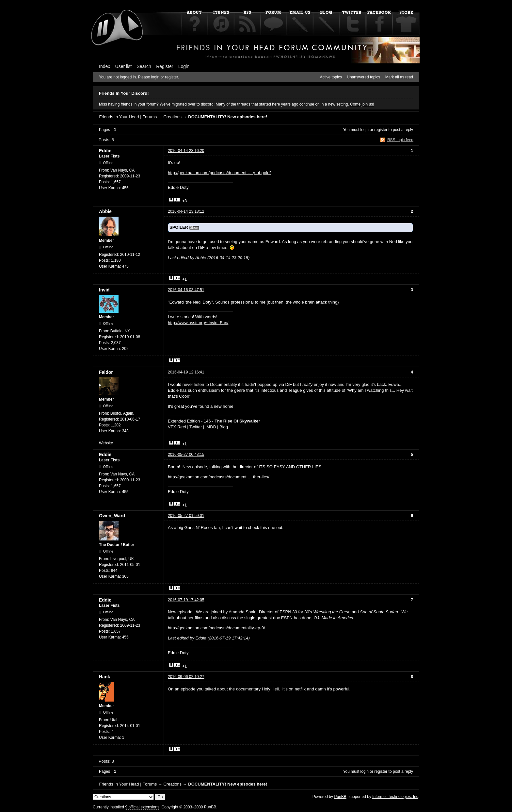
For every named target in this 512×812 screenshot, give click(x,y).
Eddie (105, 151)
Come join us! (362, 104)
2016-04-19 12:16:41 (186, 372)
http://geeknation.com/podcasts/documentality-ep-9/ (216, 628)
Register (165, 66)
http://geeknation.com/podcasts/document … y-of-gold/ (219, 173)
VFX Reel (177, 427)
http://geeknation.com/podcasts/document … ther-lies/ (219, 477)
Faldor (106, 372)
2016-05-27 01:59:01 (186, 516)
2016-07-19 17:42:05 (186, 600)
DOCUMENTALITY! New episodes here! (228, 117)
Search (144, 66)
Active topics (331, 77)
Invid (104, 290)
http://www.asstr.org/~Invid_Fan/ (198, 323)
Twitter (196, 427)
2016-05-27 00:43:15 (186, 455)
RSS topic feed (400, 140)
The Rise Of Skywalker (237, 421)
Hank (104, 677)
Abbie (105, 211)
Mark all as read (399, 77)
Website (106, 443)
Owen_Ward (112, 516)
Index (104, 66)
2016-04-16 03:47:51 (186, 290)
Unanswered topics (363, 77)
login (365, 130)
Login (184, 66)
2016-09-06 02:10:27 (186, 677)
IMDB (211, 427)
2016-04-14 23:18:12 (186, 211)
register (381, 130)
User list (124, 66)
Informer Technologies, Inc (395, 797)
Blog (224, 427)
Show (194, 228)
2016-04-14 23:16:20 (186, 151)
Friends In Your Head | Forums (128, 117)
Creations (172, 117)
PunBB (340, 797)
